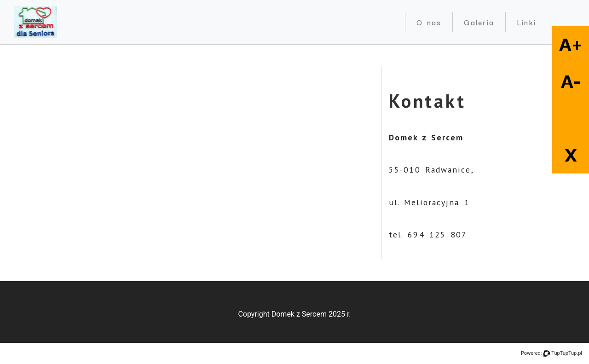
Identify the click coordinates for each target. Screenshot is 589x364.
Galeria (479, 22)
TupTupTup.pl (567, 353)
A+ (571, 45)
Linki (526, 22)
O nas (429, 22)
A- (571, 81)
